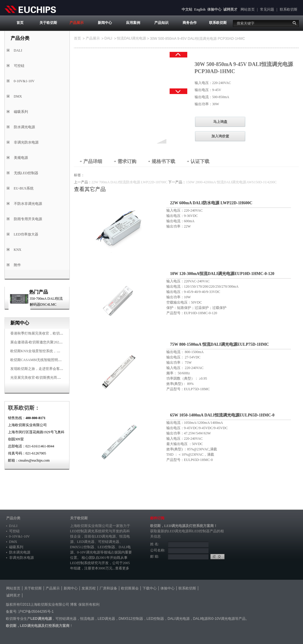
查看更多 (122, 568)
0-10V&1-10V (24, 81)
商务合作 (190, 23)
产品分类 (13, 518)
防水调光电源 (24, 127)
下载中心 (150, 588)
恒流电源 (87, 619)
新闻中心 (105, 23)
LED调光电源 (105, 536)
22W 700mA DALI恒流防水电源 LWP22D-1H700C (130, 182)
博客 (74, 605)
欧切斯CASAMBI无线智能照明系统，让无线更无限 (50, 360)
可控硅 (19, 66)
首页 (20, 23)
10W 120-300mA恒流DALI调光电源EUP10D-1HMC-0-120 (222, 274)
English (200, 9)
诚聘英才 (230, 9)
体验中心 (214, 9)
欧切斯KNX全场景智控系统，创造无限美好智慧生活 (51, 351)
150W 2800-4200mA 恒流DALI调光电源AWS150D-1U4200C (231, 182)
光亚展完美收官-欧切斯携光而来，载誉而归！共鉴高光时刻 (57, 378)
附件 (17, 265)
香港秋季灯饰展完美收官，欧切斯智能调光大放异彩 (51, 333)
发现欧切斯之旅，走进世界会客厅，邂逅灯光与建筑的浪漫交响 (60, 369)
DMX (18, 96)
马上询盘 (220, 122)
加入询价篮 (220, 136)
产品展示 (77, 23)
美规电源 (21, 158)
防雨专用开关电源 (28, 219)
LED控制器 (106, 547)
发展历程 (89, 588)
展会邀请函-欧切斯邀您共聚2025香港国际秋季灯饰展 (52, 342)
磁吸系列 (21, 112)
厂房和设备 (108, 588)
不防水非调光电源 (28, 204)
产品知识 (161, 23)
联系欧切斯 (289, 9)
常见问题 (267, 9)
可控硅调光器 (109, 542)
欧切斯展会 (130, 588)
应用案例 (133, 23)
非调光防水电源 (26, 142)
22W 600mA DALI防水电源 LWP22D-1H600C (211, 203)
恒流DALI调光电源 (131, 38)
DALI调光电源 (179, 619)
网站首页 (248, 9)
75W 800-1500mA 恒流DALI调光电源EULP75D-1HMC (220, 344)
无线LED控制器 (26, 173)
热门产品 (39, 292)
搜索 (294, 23)
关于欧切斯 (48, 23)
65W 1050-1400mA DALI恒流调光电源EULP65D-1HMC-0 (222, 415)
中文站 (187, 9)
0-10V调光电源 (89, 552)
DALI (18, 50)
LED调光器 (86, 542)
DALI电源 (201, 619)
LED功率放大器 (26, 234)
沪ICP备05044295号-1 (36, 612)
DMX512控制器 (82, 547)
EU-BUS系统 (24, 188)
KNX (18, 250)
